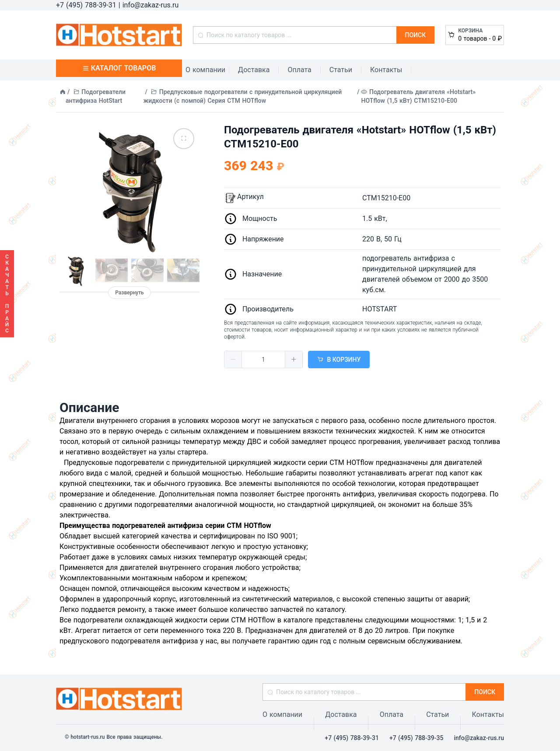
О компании (205, 70)
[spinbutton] (263, 360)
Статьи (341, 70)
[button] (233, 360)
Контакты (386, 70)
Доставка (254, 70)
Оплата (299, 70)
